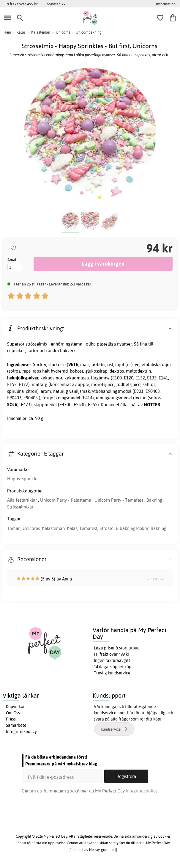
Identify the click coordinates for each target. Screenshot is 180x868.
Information (166, 4)
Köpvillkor (15, 707)
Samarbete (16, 725)
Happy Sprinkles (23, 479)
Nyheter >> (56, 4)
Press (11, 719)
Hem (7, 32)
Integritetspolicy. (142, 791)
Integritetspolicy (21, 732)
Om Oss (13, 713)
